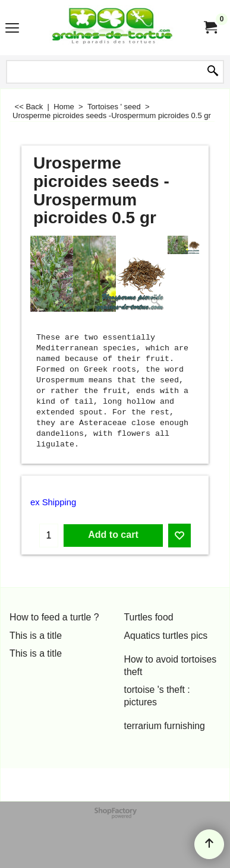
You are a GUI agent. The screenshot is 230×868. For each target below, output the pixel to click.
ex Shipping (53, 502)
